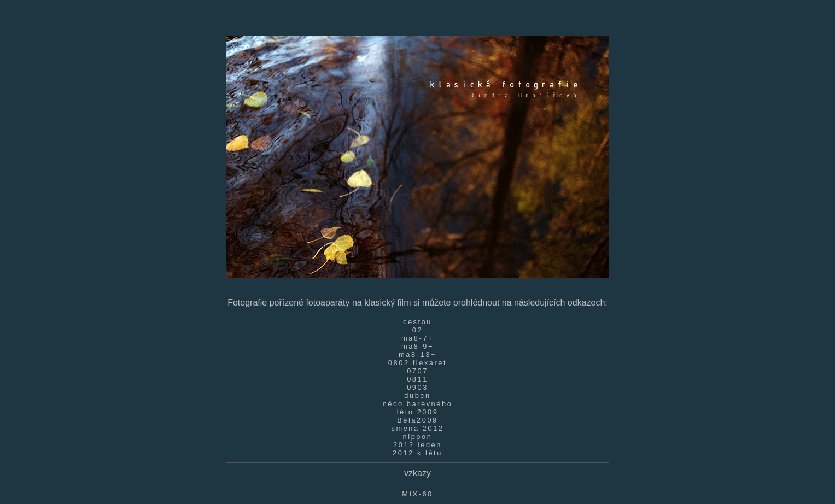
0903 (417, 387)
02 (417, 330)
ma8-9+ (417, 346)
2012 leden (417, 445)
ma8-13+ (417, 354)
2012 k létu (417, 453)
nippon (418, 436)
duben (417, 395)
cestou (417, 322)
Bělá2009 (417, 420)
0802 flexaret (417, 363)
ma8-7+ (417, 338)
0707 (417, 371)
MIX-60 (417, 494)
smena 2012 (417, 428)
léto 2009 (418, 412)
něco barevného (418, 404)
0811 (417, 379)
